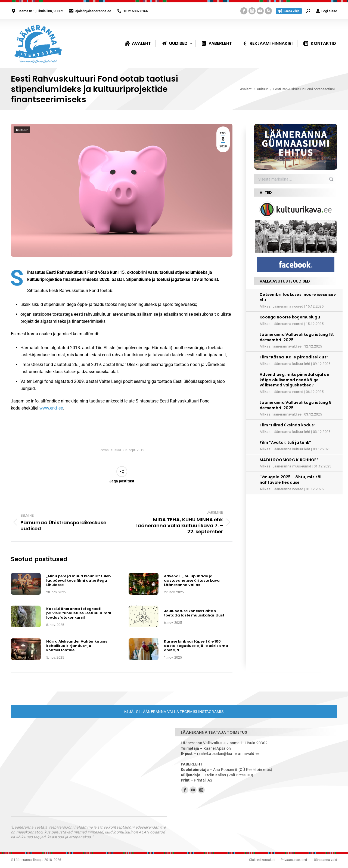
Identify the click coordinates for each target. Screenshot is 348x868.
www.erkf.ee (51, 408)
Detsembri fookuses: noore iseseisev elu (298, 297)
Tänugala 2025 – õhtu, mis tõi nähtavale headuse (290, 480)
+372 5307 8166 (136, 11)
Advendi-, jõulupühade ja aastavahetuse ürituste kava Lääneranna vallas (192, 581)
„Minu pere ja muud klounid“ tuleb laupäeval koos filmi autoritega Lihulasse (78, 581)
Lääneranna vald (325, 860)
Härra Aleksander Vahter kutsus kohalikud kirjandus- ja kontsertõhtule (77, 646)
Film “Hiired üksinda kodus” (288, 425)
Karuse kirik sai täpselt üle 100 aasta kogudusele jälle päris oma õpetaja (196, 646)
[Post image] (26, 584)
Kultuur (22, 130)
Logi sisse (326, 11)
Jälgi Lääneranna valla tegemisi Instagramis (174, 712)
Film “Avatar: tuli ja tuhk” (285, 442)
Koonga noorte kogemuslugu (290, 317)
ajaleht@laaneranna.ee (93, 11)
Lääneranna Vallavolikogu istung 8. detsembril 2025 (296, 405)
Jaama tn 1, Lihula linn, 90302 (40, 11)
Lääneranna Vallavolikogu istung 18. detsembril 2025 (297, 337)
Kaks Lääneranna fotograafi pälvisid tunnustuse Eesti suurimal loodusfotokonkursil (79, 613)
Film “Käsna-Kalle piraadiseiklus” (294, 357)
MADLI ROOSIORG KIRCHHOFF (289, 460)
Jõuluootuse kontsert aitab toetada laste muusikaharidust (194, 613)
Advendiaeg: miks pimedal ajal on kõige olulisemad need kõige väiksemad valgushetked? (294, 380)
